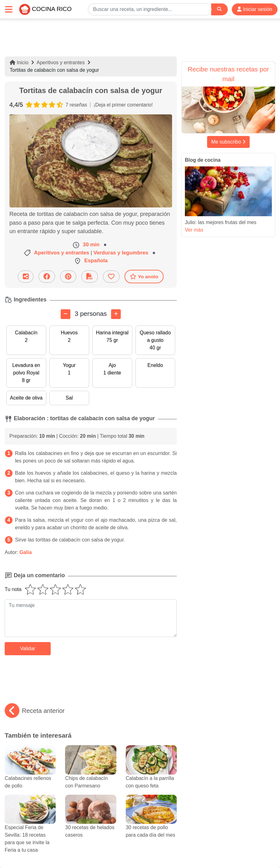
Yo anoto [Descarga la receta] (144, 276)
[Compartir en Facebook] (47, 277)
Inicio (19, 63)
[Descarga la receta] (90, 277)
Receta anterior (35, 711)
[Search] (219, 9)
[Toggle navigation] (9, 9)
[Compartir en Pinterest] (68, 277)
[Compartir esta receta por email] (26, 277)
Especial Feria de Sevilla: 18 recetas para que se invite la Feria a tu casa (30, 829)
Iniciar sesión (255, 9)
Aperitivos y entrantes (61, 63)
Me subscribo (228, 142)
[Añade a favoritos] (111, 277)
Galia (25, 552)
